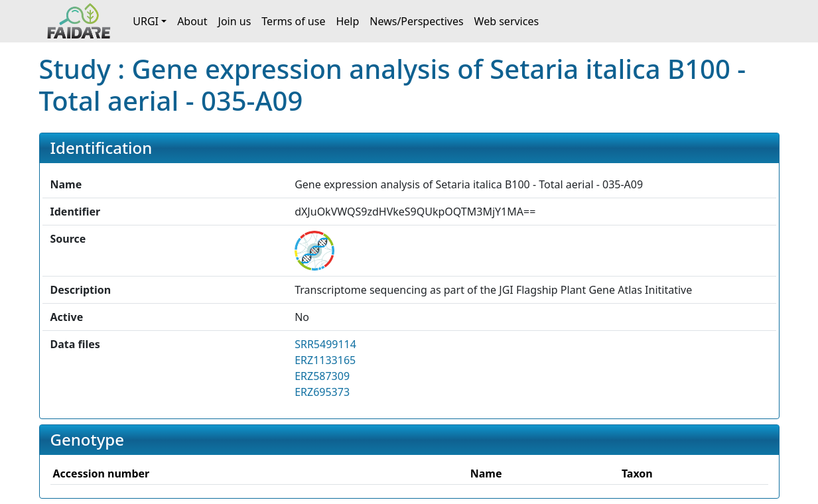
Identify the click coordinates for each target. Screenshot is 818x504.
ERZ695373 (322, 392)
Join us (235, 21)
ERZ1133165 (325, 360)
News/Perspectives (416, 21)
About (192, 21)
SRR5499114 (325, 344)
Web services (507, 21)
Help (347, 21)
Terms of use (293, 21)
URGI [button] (146, 21)
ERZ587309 (322, 376)
